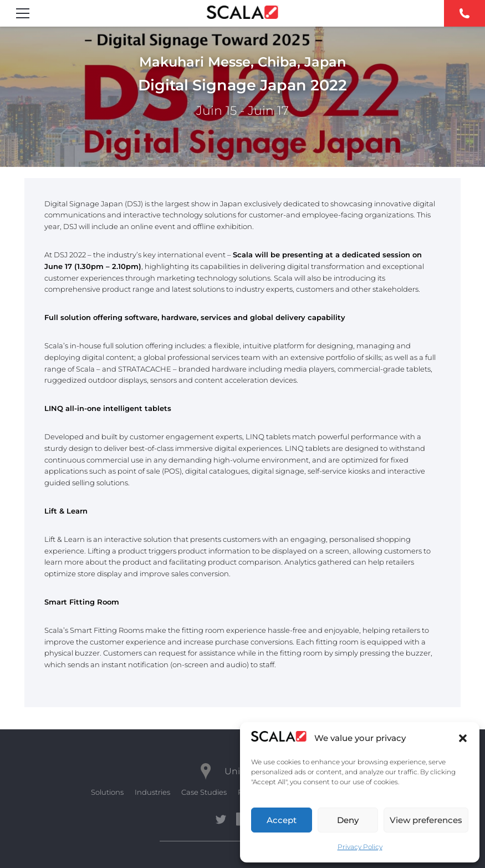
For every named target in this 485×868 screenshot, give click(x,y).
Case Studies (204, 792)
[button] (463, 738)
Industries (152, 792)
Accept (282, 820)
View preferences (426, 820)
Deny (348, 820)
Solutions (107, 792)
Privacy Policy (360, 847)
